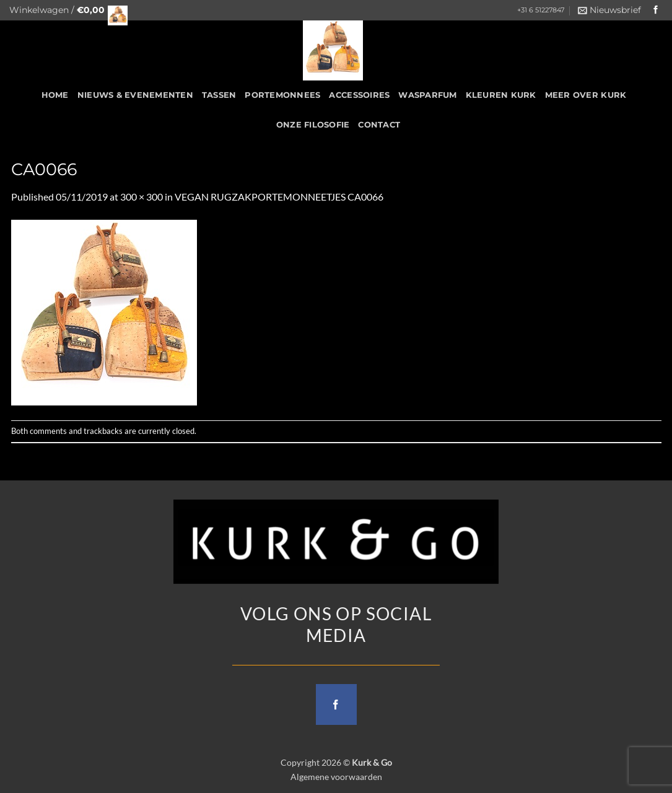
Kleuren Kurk (501, 95)
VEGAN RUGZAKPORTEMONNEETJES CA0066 (279, 197)
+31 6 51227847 (541, 10)
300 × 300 (142, 197)
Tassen (219, 95)
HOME (55, 95)
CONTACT (379, 125)
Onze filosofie (313, 125)
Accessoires (359, 95)
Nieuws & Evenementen (135, 95)
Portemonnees (282, 95)
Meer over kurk (586, 95)
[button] (65, 10)
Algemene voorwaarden (336, 777)
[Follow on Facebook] (656, 10)
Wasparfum (427, 95)
